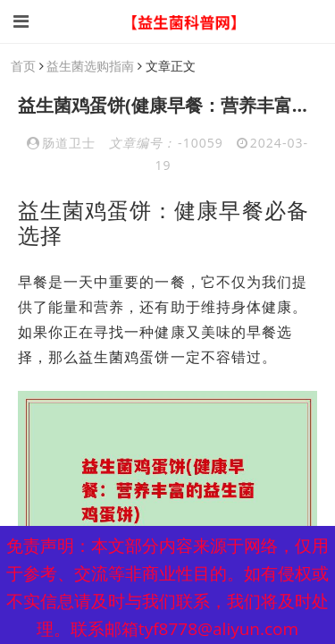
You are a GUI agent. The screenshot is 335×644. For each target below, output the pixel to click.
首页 (23, 66)
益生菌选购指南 (90, 66)
